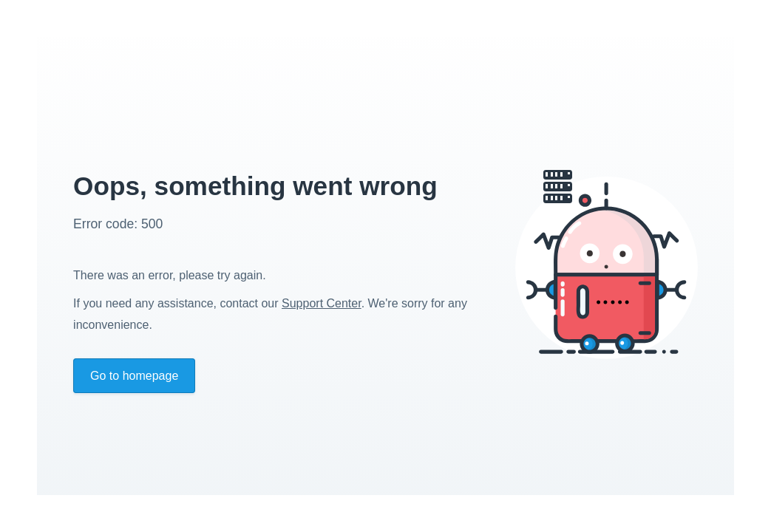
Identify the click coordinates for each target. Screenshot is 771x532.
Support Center (322, 303)
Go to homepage (134, 376)
